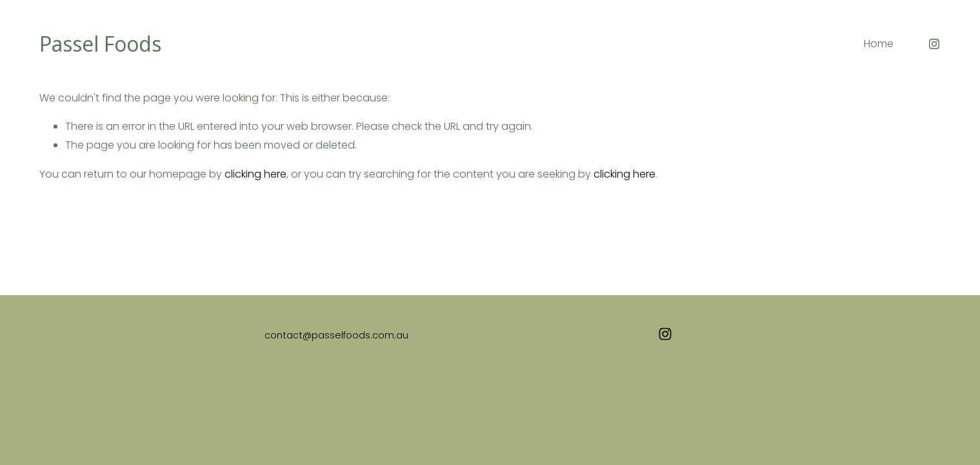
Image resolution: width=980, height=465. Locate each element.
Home (879, 44)
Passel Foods (100, 44)
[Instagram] (934, 44)
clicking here (255, 174)
